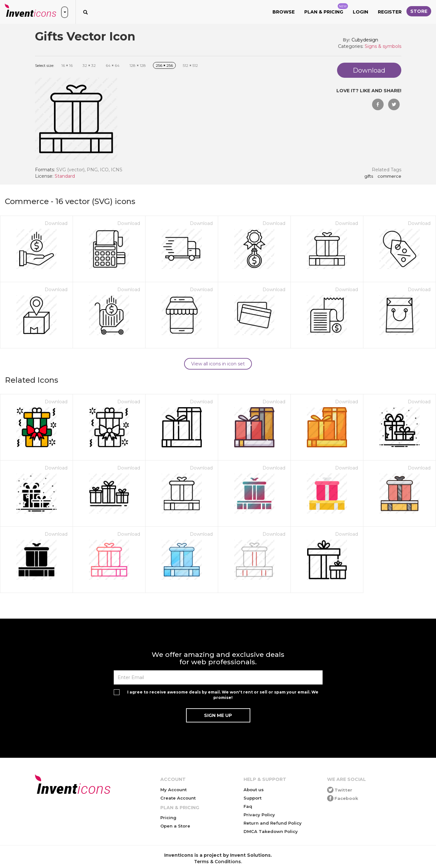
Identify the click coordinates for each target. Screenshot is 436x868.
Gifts (369, 176)
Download (56, 223)
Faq (248, 806)
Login (360, 12)
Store (419, 11)
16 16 (67, 65)
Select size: (45, 65)
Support (253, 798)
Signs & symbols (383, 46)
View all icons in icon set (218, 364)
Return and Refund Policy (273, 823)
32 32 (89, 65)
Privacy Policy (259, 815)
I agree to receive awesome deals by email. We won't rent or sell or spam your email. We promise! (223, 695)
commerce (389, 176)
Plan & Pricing (326, 9)
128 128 (138, 65)
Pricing (168, 818)
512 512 (190, 65)
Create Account (178, 798)
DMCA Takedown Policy (271, 831)
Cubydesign (365, 40)
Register (390, 12)
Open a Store (175, 826)
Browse (284, 12)
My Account (174, 790)
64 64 (113, 65)
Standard (65, 176)
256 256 (164, 65)
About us (254, 790)
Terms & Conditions (218, 862)
